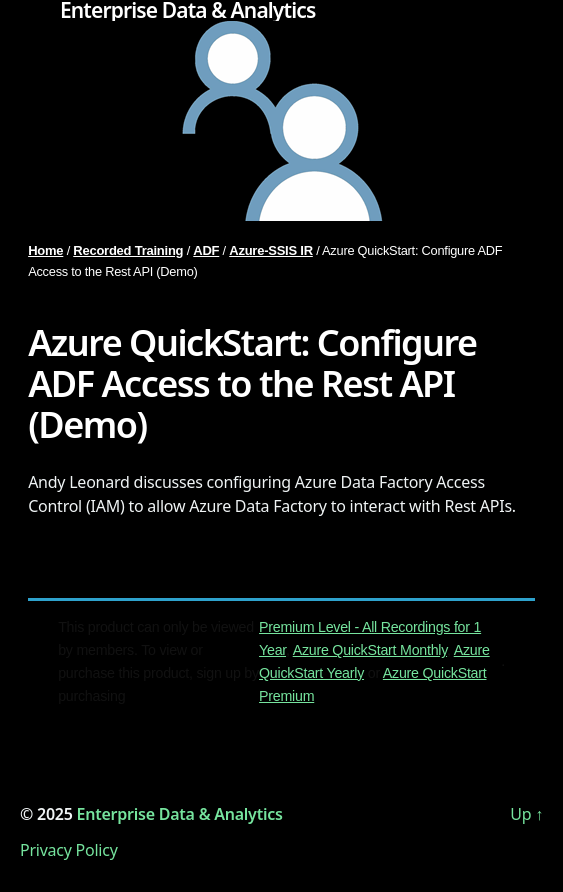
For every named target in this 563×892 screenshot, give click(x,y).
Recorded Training (128, 250)
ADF (206, 250)
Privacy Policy (69, 850)
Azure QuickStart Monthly (370, 650)
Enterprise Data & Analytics (187, 10)
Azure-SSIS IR (271, 250)
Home (45, 250)
